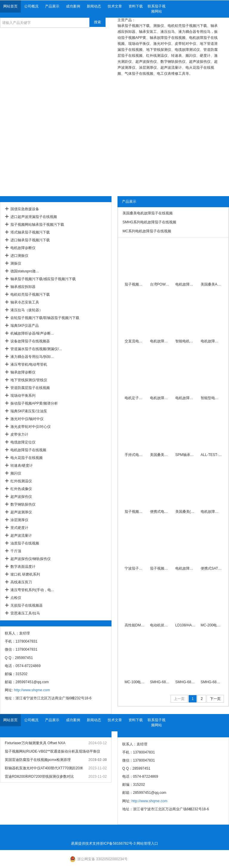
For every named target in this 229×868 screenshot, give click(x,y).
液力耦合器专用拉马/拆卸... (32, 357)
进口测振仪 (19, 256)
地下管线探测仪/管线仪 (29, 380)
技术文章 (115, 6)
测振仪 (16, 263)
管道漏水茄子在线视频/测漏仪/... (36, 349)
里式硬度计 (19, 528)
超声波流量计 (21, 536)
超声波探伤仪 (21, 497)
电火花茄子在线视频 (27, 458)
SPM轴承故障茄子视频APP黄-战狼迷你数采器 (186, 455)
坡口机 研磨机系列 (25, 574)
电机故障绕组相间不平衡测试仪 (211, 341)
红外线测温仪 (21, 481)
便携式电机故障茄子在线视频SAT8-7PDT (161, 512)
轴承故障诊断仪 (23, 372)
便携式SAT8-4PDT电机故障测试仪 (211, 568)
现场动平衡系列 (23, 396)
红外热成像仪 (21, 489)
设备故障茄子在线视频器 (30, 341)
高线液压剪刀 (21, 582)
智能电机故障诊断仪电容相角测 (186, 341)
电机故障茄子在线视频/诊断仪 (161, 341)
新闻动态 (94, 6)
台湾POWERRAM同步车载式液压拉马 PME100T (161, 284)
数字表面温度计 (23, 567)
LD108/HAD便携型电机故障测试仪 (186, 625)
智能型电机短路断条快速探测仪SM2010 (211, 398)
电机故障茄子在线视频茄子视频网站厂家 (211, 512)
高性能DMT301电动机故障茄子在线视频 (135, 625)
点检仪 (16, 598)
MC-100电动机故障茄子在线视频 (135, 682)
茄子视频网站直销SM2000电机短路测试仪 (135, 512)
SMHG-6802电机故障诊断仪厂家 (211, 682)
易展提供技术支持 (85, 843)
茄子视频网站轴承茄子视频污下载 (37, 225)
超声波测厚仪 (21, 512)
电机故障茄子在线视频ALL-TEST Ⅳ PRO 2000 (186, 284)
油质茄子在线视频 (25, 543)
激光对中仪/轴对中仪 (27, 419)
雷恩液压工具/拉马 (25, 613)
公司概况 (31, 6)
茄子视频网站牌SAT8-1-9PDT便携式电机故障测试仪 (161, 568)
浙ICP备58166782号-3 (117, 843)
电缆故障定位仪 (23, 442)
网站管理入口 (147, 843)
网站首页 (10, 6)
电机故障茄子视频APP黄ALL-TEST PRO (186, 398)
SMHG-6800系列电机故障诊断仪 (161, 682)
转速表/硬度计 (22, 466)
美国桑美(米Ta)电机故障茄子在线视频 (186, 512)
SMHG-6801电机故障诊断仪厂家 (186, 682)
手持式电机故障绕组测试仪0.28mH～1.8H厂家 (135, 455)
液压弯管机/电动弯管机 (29, 364)
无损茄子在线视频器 (27, 605)
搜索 (98, 22)
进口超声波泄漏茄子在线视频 (34, 217)
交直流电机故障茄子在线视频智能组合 (135, 341)
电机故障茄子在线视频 (28, 450)
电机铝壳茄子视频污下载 (30, 295)
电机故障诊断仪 (23, 248)
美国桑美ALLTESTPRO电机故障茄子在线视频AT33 (211, 284)
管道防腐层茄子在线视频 (30, 388)
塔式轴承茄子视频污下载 (30, 232)
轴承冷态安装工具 (25, 302)
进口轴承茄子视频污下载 (30, 240)
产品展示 (52, 6)
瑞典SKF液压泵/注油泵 (29, 411)
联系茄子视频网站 (157, 9)
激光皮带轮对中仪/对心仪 (31, 427)
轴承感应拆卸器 (23, 287)
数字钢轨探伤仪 (23, 504)
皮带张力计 (19, 434)
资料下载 (136, 6)
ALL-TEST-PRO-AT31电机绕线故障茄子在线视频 (211, 455)
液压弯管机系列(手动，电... (32, 590)
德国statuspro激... (25, 271)
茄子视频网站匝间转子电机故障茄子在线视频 (135, 284)
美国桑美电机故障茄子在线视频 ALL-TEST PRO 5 (161, 455)
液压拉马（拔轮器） (27, 310)
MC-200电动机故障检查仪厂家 (211, 625)
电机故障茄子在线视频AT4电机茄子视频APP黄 (161, 398)
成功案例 (73, 6)
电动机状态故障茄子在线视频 (161, 625)
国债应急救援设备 (25, 209)
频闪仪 (16, 473)
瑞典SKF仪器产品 (25, 326)
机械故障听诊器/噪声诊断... (32, 333)
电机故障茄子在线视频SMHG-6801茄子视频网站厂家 (186, 568)
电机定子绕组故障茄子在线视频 (135, 398)
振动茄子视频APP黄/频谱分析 (34, 403)
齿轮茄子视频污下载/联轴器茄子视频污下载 (45, 318)
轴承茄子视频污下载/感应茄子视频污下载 (43, 279)
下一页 (215, 699)
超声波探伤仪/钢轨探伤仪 (31, 559)
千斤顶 (16, 551)
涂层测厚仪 (19, 520)
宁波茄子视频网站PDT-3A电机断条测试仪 (135, 568)
